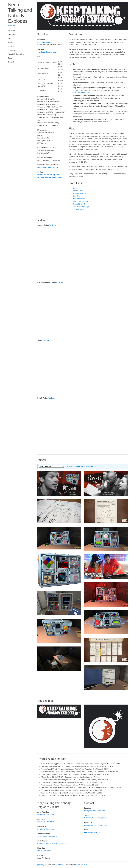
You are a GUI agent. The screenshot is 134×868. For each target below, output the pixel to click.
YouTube (53, 225)
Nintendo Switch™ (79, 194)
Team (10, 58)
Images (11, 46)
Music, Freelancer (44, 851)
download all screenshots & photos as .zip (81, 466)
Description (12, 34)
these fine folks (82, 865)
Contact (11, 62)
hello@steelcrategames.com (48, 168)
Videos (11, 42)
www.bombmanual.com (81, 93)
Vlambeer (60, 865)
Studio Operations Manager (48, 836)
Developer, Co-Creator (46, 815)
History (11, 38)
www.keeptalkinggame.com (47, 52)
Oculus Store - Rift (79, 204)
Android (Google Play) (81, 207)
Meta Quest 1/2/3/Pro (80, 201)
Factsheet (12, 30)
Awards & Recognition (16, 54)
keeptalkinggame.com (92, 832)
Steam (75, 188)
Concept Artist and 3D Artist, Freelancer (52, 844)
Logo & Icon (12, 50)
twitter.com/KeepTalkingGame (48, 175)
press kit (12, 25)
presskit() (41, 865)
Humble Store (78, 191)
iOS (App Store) (78, 209)
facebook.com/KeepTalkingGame (50, 177)
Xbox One (76, 196)
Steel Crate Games (44, 42)
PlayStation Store (79, 199)
